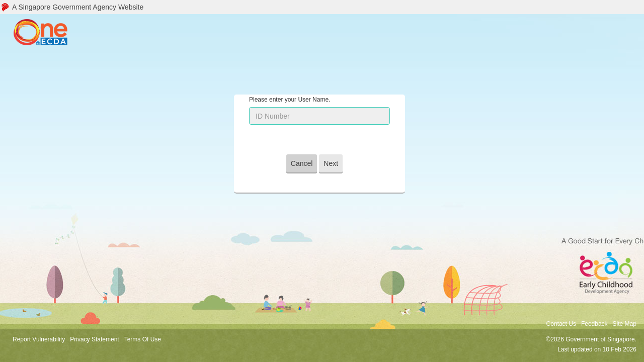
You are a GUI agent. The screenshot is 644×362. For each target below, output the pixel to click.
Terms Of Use (143, 339)
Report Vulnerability (39, 339)
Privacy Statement (94, 339)
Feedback (594, 324)
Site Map (625, 324)
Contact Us (561, 324)
